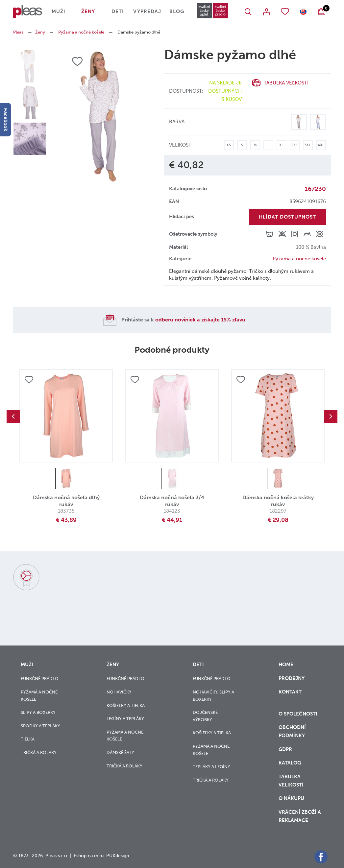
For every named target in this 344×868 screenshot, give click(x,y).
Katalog (290, 763)
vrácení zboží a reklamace (300, 816)
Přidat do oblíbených (29, 380)
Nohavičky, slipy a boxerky (213, 696)
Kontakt (290, 696)
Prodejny (292, 678)
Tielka (28, 739)
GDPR (286, 749)
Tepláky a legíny (211, 767)
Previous (13, 416)
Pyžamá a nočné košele (81, 32)
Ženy (88, 12)
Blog (177, 12)
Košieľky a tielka (126, 705)
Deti (118, 12)
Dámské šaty (120, 752)
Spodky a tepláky (40, 726)
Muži (59, 12)
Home (286, 665)
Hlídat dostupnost (287, 217)
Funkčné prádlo (40, 679)
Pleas (18, 32)
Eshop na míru (89, 856)
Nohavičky (119, 692)
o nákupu (291, 798)
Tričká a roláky (39, 752)
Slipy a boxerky (38, 712)
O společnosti (299, 714)
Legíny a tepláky (125, 719)
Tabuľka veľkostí (286, 83)
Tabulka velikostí (292, 781)
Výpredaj (147, 12)
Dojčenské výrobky (205, 716)
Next (331, 416)
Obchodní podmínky (292, 731)
